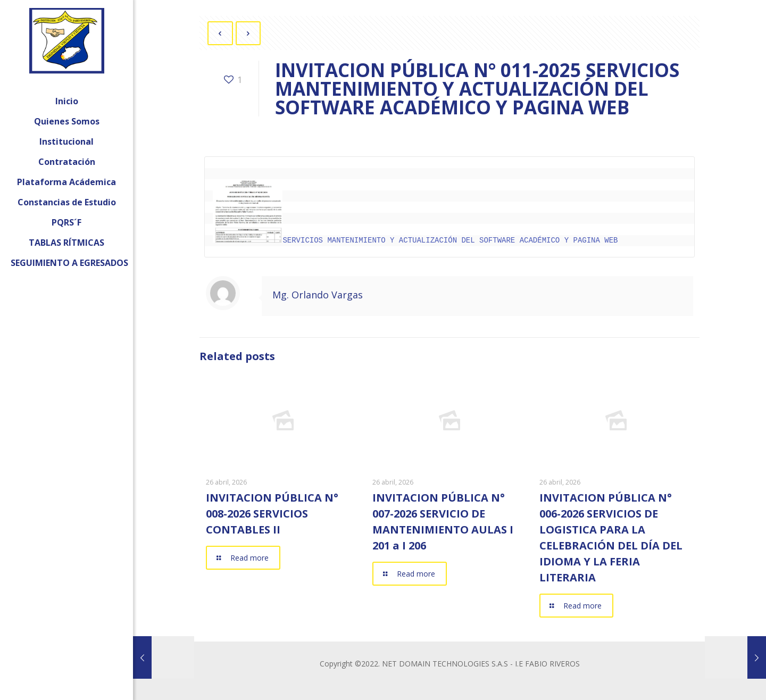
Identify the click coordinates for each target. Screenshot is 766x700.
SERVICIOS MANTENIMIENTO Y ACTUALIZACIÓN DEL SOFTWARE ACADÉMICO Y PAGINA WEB (415, 240)
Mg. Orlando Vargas (318, 294)
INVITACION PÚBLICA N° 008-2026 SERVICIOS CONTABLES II (272, 512)
